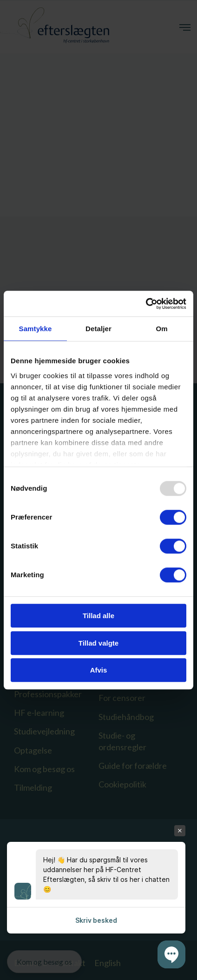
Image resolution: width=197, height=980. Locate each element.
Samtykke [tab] (36, 329)
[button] (171, 954)
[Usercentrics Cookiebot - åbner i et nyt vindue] (146, 304)
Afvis (99, 670)
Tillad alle (98, 616)
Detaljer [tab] (98, 329)
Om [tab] (161, 329)
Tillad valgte (98, 643)
